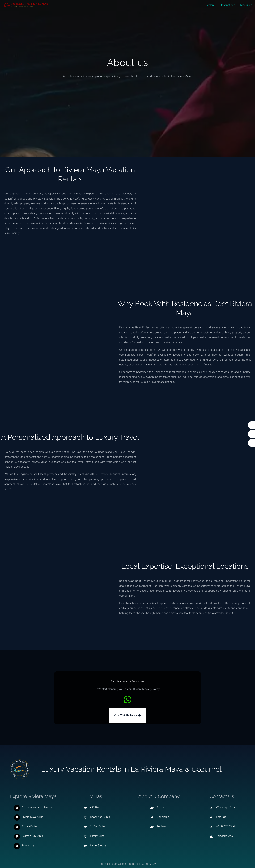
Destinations (228, 5)
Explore (210, 5)
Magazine (246, 5)
